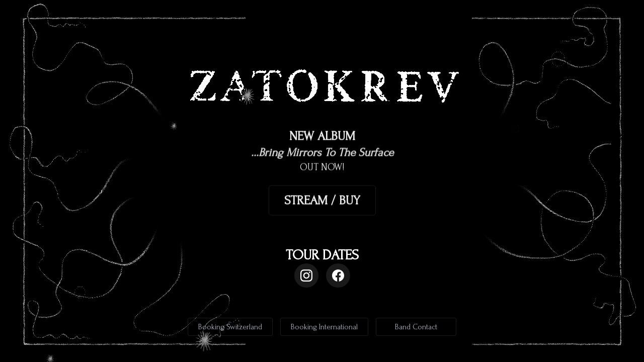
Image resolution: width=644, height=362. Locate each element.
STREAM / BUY (322, 201)
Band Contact (416, 327)
